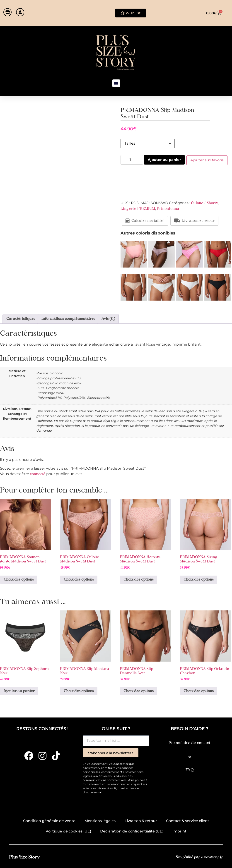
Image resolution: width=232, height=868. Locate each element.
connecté (38, 474)
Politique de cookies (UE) (68, 831)
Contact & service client (188, 820)
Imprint (179, 831)
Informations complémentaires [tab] (68, 318)
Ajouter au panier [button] (19, 691)
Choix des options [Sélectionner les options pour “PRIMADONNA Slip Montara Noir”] (79, 691)
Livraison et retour (194, 220)
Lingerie (128, 208)
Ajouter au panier (164, 160)
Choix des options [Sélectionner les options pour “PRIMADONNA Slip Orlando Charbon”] (199, 691)
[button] (116, 83)
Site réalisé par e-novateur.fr (199, 857)
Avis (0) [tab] (108, 318)
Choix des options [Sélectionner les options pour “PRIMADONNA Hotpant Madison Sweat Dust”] (139, 579)
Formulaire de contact (190, 742)
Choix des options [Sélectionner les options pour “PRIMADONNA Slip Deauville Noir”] (139, 691)
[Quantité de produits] (132, 160)
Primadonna (168, 208)
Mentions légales (100, 820)
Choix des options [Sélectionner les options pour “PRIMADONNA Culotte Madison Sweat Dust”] (79, 579)
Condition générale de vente (49, 820)
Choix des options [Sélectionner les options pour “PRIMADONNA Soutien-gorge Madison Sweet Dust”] (19, 579)
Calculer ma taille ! (145, 220)
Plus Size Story (24, 857)
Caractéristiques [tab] (21, 318)
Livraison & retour (141, 820)
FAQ (190, 770)
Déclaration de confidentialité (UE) (132, 831)
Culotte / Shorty (204, 203)
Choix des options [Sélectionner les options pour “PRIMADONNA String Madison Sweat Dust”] (199, 579)
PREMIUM (146, 208)
